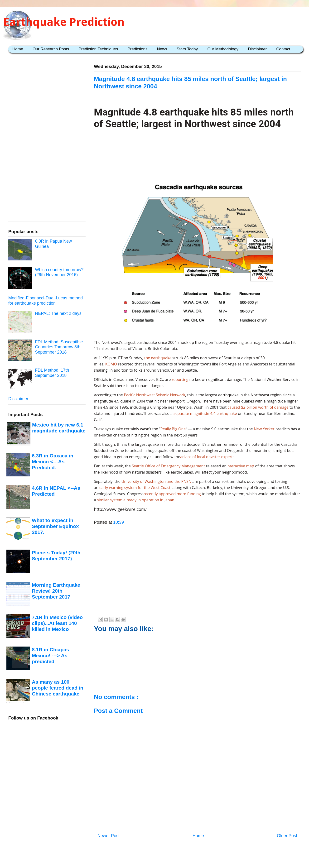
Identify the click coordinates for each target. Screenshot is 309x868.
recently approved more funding (172, 494)
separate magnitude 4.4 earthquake (205, 413)
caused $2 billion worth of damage (258, 407)
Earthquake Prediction (64, 22)
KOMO (111, 364)
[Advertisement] (197, 151)
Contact (283, 49)
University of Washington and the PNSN (156, 481)
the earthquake (158, 358)
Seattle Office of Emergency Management (168, 466)
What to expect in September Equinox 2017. (55, 526)
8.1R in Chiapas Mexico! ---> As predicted (51, 656)
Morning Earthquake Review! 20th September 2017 (56, 591)
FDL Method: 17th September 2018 (52, 373)
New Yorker (264, 429)
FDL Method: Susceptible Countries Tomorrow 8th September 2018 (59, 347)
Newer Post (109, 836)
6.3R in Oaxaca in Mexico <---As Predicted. (53, 462)
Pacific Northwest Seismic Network (154, 395)
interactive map (241, 466)
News (162, 49)
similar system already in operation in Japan (136, 500)
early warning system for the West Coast (135, 488)
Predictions (137, 49)
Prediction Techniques (98, 49)
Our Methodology (223, 49)
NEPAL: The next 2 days (58, 313)
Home (18, 49)
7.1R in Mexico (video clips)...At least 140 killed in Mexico (57, 623)
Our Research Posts (51, 49)
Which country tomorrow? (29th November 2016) (59, 272)
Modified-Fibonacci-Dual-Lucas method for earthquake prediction (46, 301)
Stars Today (187, 49)
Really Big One (173, 429)
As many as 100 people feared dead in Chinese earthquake (58, 688)
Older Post (287, 836)
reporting (180, 379)
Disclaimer (257, 49)
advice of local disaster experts (207, 457)
